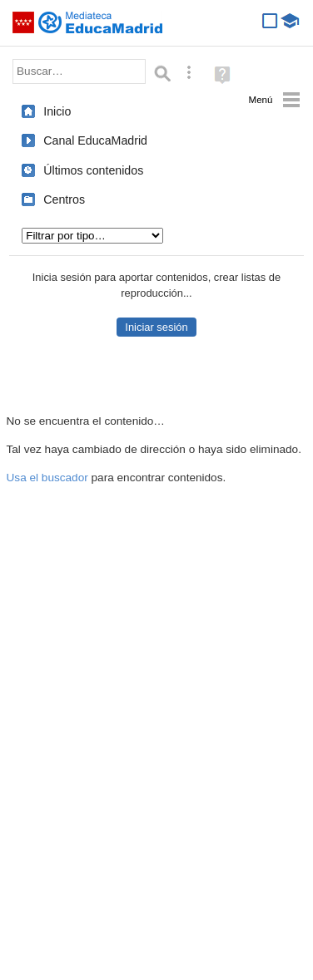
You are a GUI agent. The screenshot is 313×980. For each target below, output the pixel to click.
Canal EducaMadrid (95, 140)
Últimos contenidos (93, 170)
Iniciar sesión (156, 327)
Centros (64, 199)
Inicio (57, 111)
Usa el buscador (47, 478)
